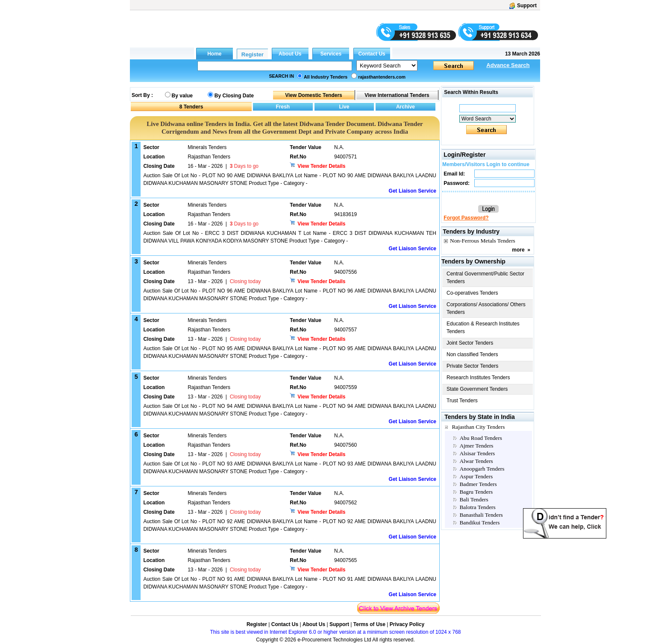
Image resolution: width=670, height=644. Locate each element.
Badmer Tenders (478, 484)
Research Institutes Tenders (478, 378)
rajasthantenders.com (382, 77)
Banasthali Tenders (481, 515)
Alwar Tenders (476, 461)
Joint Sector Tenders (470, 343)
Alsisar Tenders (477, 453)
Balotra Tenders (477, 507)
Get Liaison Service (413, 191)
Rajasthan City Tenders (478, 427)
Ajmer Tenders (476, 446)
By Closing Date (234, 96)
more (518, 250)
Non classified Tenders (472, 354)
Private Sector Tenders (472, 366)
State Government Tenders (477, 389)
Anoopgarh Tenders (482, 469)
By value (182, 96)
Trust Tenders (462, 401)
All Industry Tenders (326, 77)
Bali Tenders (474, 499)
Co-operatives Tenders (472, 293)
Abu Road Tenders (481, 438)
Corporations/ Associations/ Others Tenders (486, 308)
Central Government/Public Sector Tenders (485, 278)
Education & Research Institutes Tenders (483, 328)
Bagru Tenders (476, 492)
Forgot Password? (466, 218)
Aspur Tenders (476, 476)
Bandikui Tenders (479, 523)
